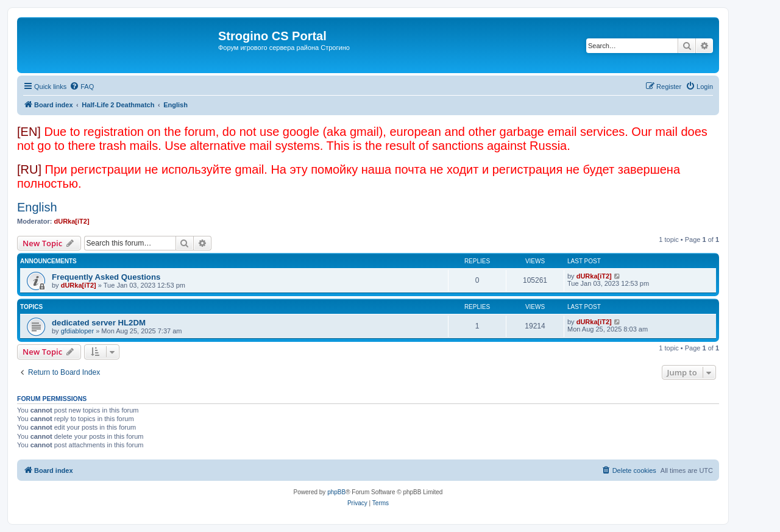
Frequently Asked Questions (106, 277)
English (37, 207)
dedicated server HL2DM (99, 323)
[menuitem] (82, 87)
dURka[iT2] (72, 221)
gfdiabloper (77, 331)
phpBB (336, 492)
